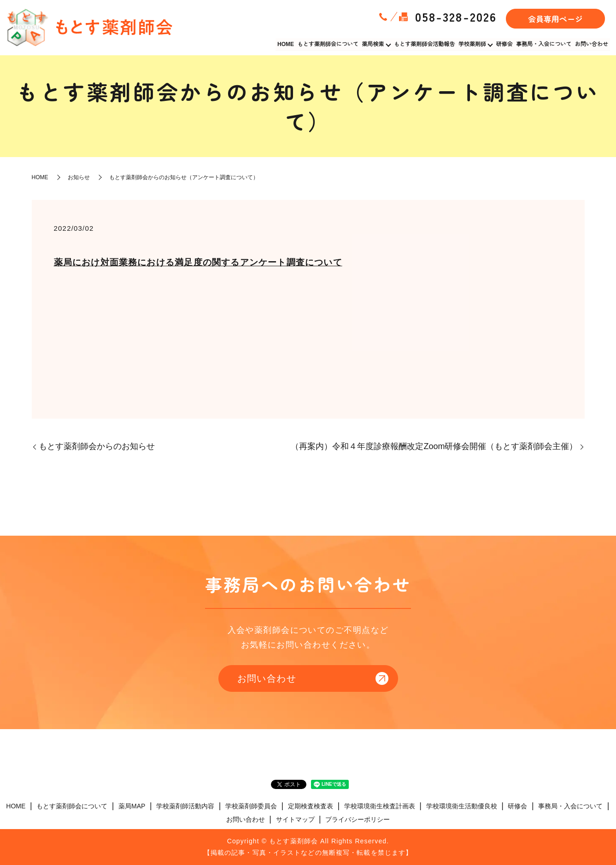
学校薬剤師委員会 (251, 806)
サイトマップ (295, 819)
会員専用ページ (555, 19)
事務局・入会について (544, 44)
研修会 (505, 44)
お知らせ (79, 177)
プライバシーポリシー (358, 819)
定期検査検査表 (311, 806)
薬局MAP (132, 806)
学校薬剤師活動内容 (185, 806)
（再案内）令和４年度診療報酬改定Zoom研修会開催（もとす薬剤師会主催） (434, 446)
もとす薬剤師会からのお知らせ (97, 446)
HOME (287, 44)
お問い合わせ (592, 44)
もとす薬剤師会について (329, 44)
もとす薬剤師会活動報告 (425, 44)
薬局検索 (374, 44)
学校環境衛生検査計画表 (380, 806)
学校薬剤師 (473, 44)
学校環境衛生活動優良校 (462, 806)
